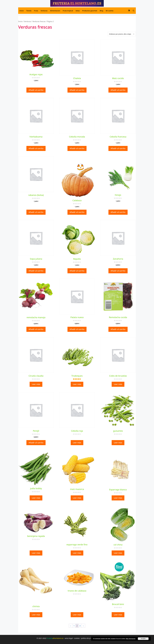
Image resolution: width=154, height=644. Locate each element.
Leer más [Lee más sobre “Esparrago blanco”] (118, 498)
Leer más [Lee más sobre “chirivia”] (36, 615)
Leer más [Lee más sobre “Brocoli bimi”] (118, 615)
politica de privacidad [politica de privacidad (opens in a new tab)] (89, 638)
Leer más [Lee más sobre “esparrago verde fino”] (77, 553)
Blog (101, 11)
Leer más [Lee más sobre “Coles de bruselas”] (118, 384)
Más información (131, 639)
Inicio (22, 11)
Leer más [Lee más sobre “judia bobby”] (36, 498)
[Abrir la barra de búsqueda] (134, 11)
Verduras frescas (39, 21)
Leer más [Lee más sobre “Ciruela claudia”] (36, 384)
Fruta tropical (68, 11)
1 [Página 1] (74, 626)
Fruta (36, 11)
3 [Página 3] (80, 626)
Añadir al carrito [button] (36, 90)
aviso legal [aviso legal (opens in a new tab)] (69, 638)
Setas (78, 11)
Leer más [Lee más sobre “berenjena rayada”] (36, 553)
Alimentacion (55, 11)
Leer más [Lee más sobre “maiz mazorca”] (77, 498)
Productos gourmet (90, 11)
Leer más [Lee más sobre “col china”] (118, 553)
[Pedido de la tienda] (122, 34)
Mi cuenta (110, 11)
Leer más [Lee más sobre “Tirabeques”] (77, 384)
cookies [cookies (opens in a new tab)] (77, 638)
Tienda (29, 11)
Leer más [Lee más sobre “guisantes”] (118, 443)
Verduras (44, 11)
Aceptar (143, 639)
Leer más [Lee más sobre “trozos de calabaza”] (77, 615)
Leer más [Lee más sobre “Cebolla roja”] (77, 443)
